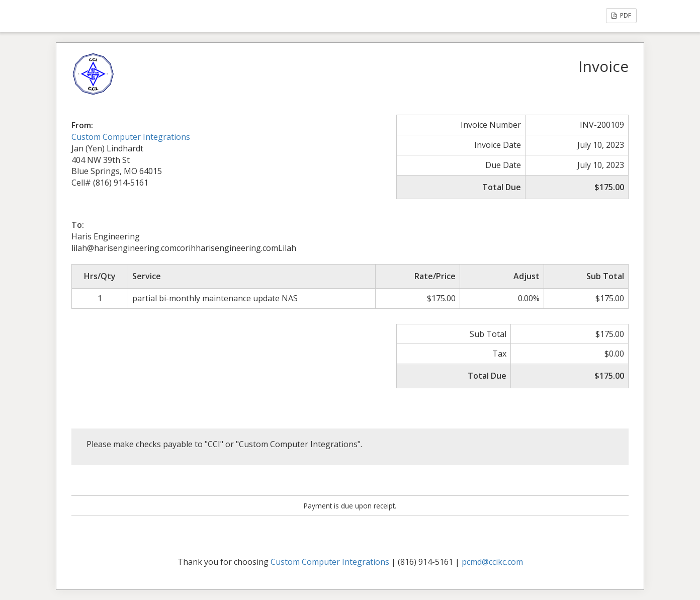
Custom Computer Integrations (131, 137)
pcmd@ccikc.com (492, 562)
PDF (621, 15)
